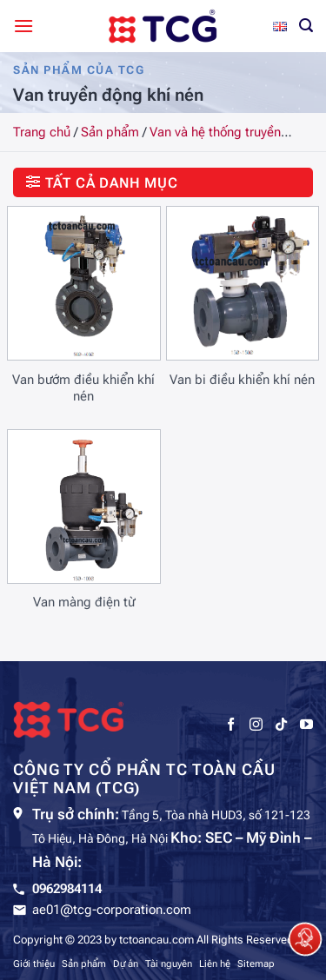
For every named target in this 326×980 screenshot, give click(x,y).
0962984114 (67, 889)
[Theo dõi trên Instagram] (256, 725)
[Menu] (23, 26)
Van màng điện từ (84, 602)
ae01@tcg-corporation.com (112, 910)
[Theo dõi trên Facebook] (231, 725)
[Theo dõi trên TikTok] (281, 725)
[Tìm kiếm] (306, 26)
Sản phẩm (110, 132)
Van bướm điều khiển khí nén (83, 388)
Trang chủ (42, 132)
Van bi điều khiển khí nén (242, 380)
